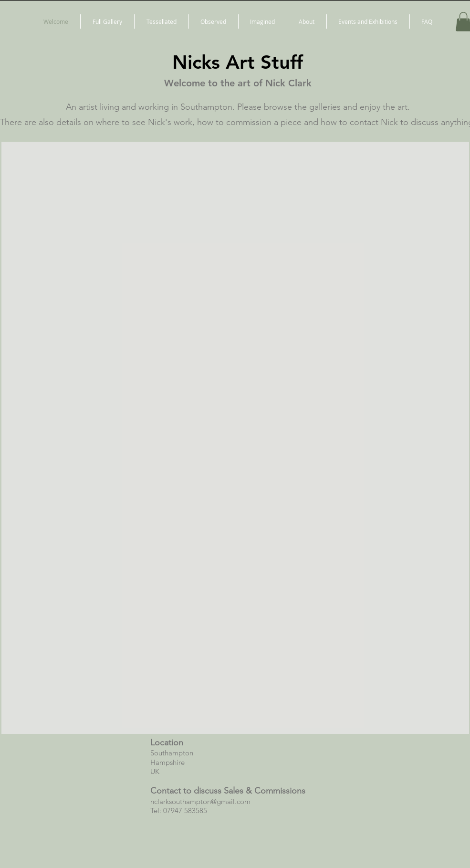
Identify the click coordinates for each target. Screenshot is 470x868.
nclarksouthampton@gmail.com (200, 801)
